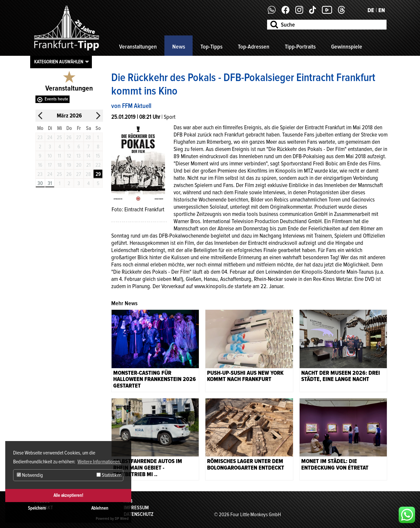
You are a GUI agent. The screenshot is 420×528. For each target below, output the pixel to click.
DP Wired (122, 519)
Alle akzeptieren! (68, 495)
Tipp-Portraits (300, 47)
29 (98, 174)
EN (382, 10)
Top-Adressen (254, 47)
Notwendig (30, 475)
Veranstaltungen (138, 47)
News (179, 47)
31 (50, 183)
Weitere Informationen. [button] (99, 462)
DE (371, 10)
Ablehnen (100, 508)
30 (40, 183)
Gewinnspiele (347, 47)
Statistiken (109, 475)
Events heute (56, 99)
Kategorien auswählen (59, 62)
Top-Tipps (211, 47)
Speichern (37, 508)
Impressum (136, 508)
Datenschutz (139, 514)
